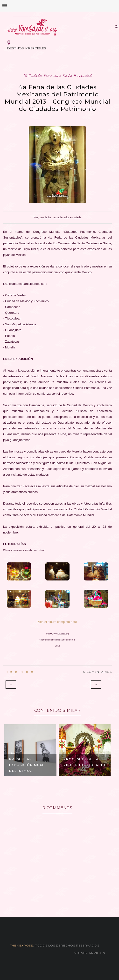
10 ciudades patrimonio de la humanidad (58, 76)
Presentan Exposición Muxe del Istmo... (27, 765)
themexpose (21, 945)
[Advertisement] (59, 898)
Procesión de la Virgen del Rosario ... (84, 765)
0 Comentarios (97, 672)
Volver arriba (90, 953)
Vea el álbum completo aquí (57, 622)
